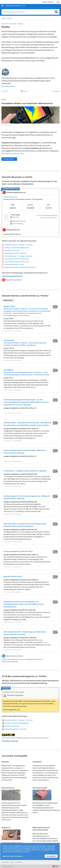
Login (58, 2)
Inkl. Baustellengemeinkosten (48, 215)
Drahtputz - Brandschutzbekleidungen (17, 248)
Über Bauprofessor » (9, 86)
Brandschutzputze (10, 197)
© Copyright (56, 91)
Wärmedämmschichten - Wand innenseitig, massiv (20, 267)
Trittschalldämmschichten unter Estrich (17, 262)
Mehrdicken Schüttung (12, 250)
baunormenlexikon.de (10, 662)
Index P (10, 18)
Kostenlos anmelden (48, 2)
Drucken (24, 91)
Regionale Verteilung (18, 221)
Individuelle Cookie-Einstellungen (13, 856)
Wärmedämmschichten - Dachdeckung (17, 259)
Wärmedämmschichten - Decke (14, 264)
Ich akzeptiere (51, 856)
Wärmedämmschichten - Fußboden (16, 253)
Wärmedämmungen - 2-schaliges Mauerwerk (18, 256)
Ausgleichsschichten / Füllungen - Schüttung (19, 245)
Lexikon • (5, 18)
